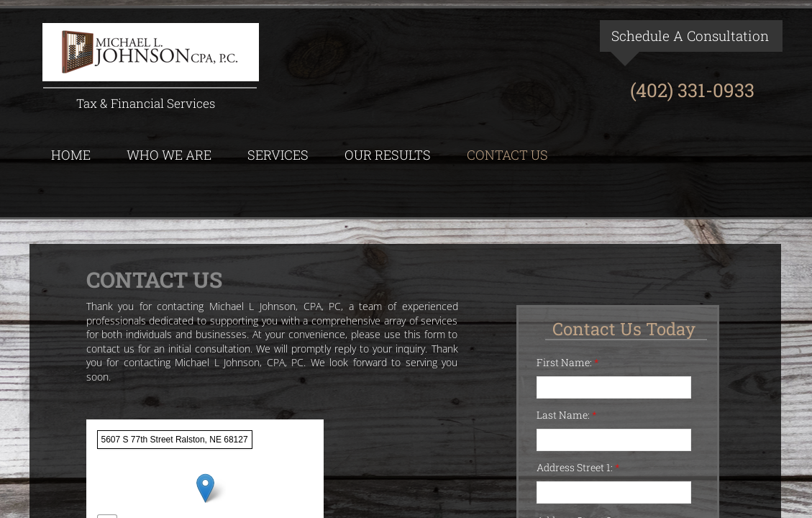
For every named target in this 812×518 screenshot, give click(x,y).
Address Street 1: (578, 467)
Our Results (388, 155)
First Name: (568, 362)
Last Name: (567, 415)
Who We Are (169, 155)
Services (278, 155)
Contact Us (507, 155)
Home (71, 155)
